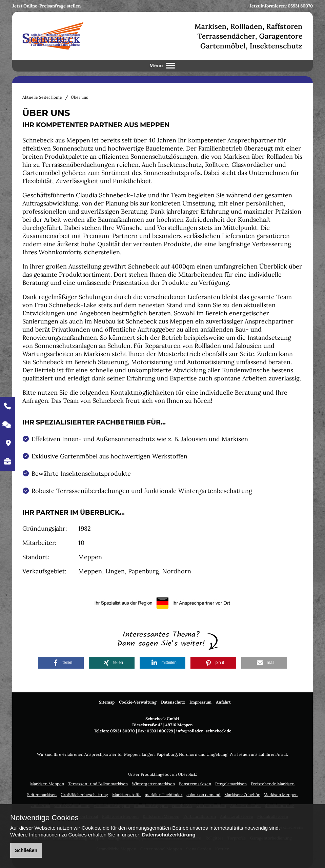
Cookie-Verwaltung (138, 702)
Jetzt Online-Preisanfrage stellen (46, 6)
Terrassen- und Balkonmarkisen (98, 784)
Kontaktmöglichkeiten (142, 392)
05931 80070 (300, 6)
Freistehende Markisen (273, 784)
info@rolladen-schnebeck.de (204, 731)
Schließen (26, 850)
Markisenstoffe (126, 795)
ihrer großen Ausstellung (66, 266)
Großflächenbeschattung (84, 795)
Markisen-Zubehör (242, 795)
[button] (61, 663)
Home (56, 97)
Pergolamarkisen (231, 784)
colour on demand (203, 795)
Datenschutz (173, 702)
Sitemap (107, 702)
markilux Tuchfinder (164, 795)
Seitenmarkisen (42, 795)
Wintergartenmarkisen (153, 784)
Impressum (200, 702)
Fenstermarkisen (195, 784)
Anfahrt (223, 702)
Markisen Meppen (47, 784)
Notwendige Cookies (44, 818)
